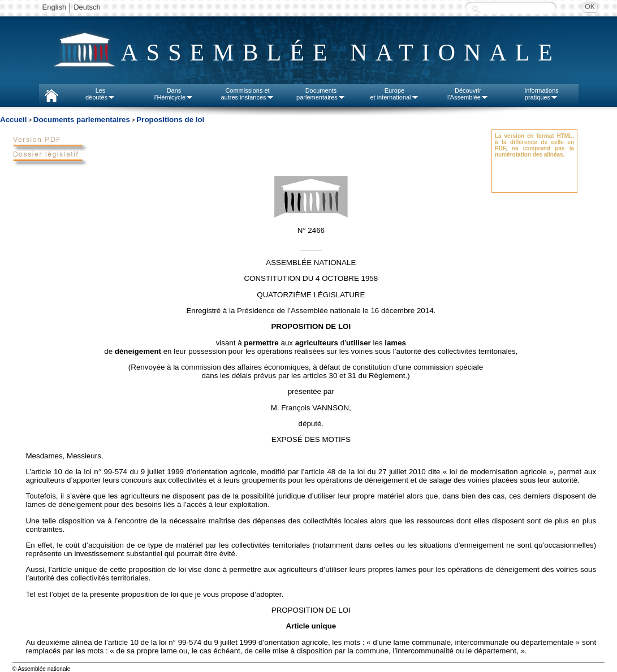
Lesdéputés (100, 94)
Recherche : (476, 8)
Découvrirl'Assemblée (468, 94)
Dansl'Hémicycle (174, 94)
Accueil (13, 120)
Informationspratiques (542, 94)
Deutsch (87, 7)
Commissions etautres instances (247, 94)
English (55, 7)
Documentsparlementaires (321, 94)
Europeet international (394, 94)
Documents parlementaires (82, 120)
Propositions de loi (170, 120)
